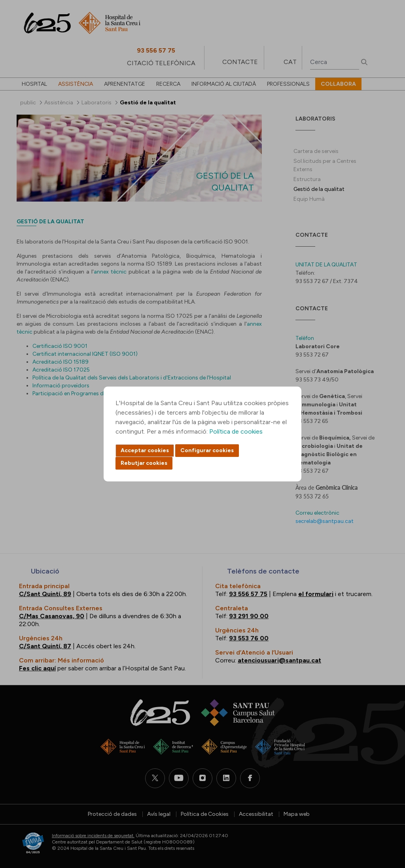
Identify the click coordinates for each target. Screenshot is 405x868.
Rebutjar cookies (144, 463)
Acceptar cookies (145, 450)
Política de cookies (236, 431)
